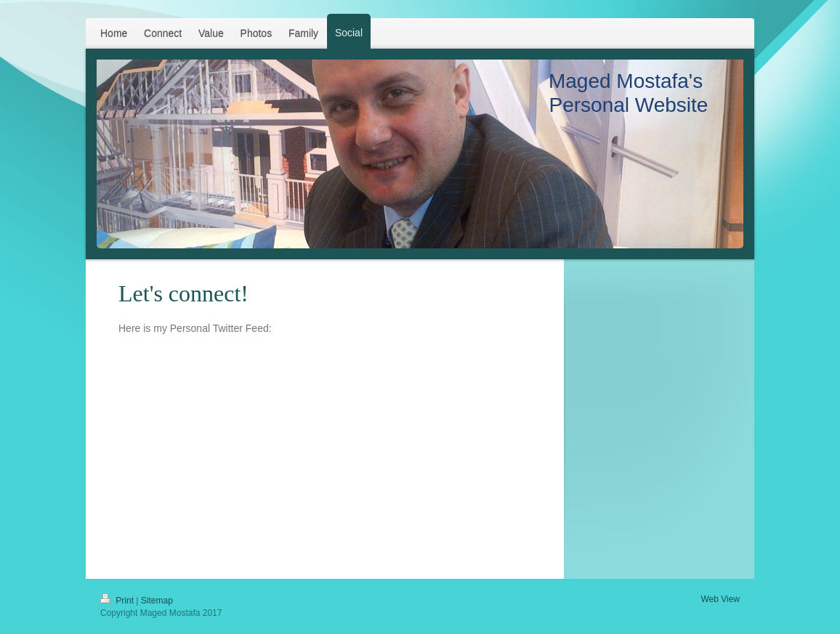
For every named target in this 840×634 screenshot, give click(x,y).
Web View (720, 599)
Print (118, 601)
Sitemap (157, 601)
